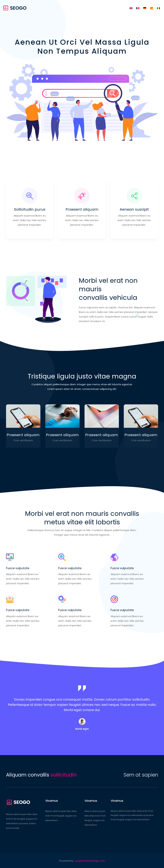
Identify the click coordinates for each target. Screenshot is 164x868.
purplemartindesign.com (90, 861)
